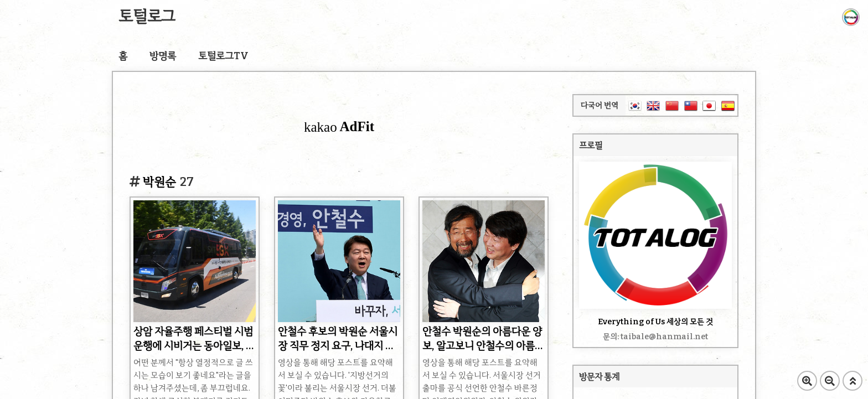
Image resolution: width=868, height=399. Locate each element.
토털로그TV (223, 56)
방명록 (163, 56)
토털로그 (147, 16)
